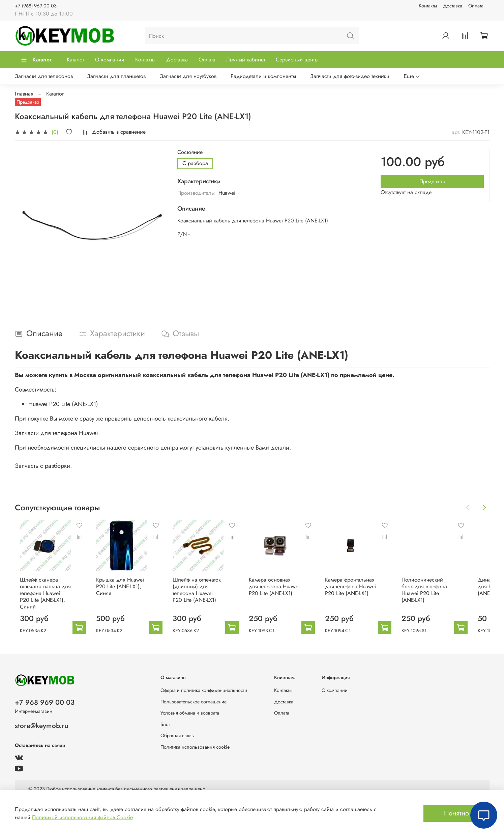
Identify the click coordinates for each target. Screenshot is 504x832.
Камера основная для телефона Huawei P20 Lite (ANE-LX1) (283, 591)
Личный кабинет (246, 60)
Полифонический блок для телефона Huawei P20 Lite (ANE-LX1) (446, 591)
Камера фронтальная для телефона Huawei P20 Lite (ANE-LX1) (363, 591)
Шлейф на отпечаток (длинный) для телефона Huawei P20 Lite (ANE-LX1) (202, 594)
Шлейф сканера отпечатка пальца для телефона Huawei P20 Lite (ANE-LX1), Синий (41, 594)
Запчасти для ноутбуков (188, 76)
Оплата (476, 6)
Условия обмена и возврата (190, 713)
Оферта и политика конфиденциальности (204, 690)
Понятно (456, 813)
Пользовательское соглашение (194, 702)
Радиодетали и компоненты (263, 76)
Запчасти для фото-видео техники (350, 76)
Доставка (453, 6)
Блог (165, 724)
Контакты (428, 6)
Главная (24, 94)
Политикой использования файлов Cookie (82, 817)
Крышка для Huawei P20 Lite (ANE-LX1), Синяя (119, 591)
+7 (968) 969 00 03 (36, 6)
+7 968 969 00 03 (45, 702)
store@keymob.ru (41, 726)
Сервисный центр (297, 60)
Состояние (190, 152)
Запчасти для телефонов (44, 76)
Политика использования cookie (195, 747)
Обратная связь (177, 735)
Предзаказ (432, 181)
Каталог (36, 60)
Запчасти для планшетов (116, 76)
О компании (110, 60)
